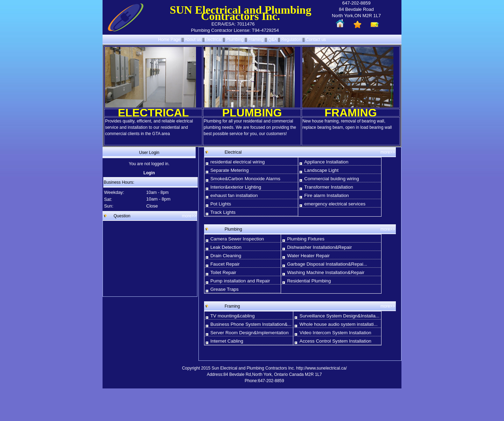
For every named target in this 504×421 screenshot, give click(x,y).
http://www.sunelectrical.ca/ (321, 368)
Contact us (316, 40)
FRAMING (351, 113)
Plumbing (235, 40)
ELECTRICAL (153, 113)
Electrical (213, 40)
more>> (189, 216)
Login (149, 173)
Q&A (272, 40)
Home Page (169, 40)
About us (193, 40)
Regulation (292, 40)
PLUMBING (252, 113)
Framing (256, 40)
